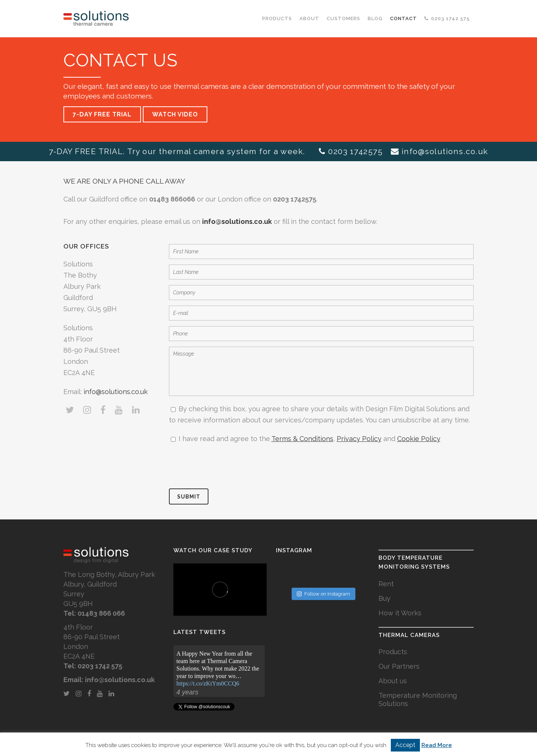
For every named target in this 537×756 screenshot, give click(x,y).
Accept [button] (405, 745)
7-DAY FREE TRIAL (102, 114)
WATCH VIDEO (175, 114)
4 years (187, 692)
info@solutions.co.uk (445, 151)
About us (393, 681)
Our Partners (399, 666)
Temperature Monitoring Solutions (418, 699)
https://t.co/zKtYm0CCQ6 (208, 683)
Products (393, 652)
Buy (384, 598)
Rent (386, 584)
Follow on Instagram (324, 594)
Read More (437, 745)
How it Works (400, 613)
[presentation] (226, 466)
